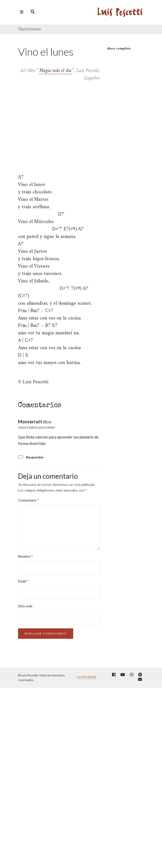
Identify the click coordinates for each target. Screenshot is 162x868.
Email (23, 581)
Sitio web (25, 606)
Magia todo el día (55, 72)
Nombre (25, 556)
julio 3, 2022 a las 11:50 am (36, 427)
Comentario (28, 500)
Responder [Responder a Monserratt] (35, 457)
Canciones (29, 29)
